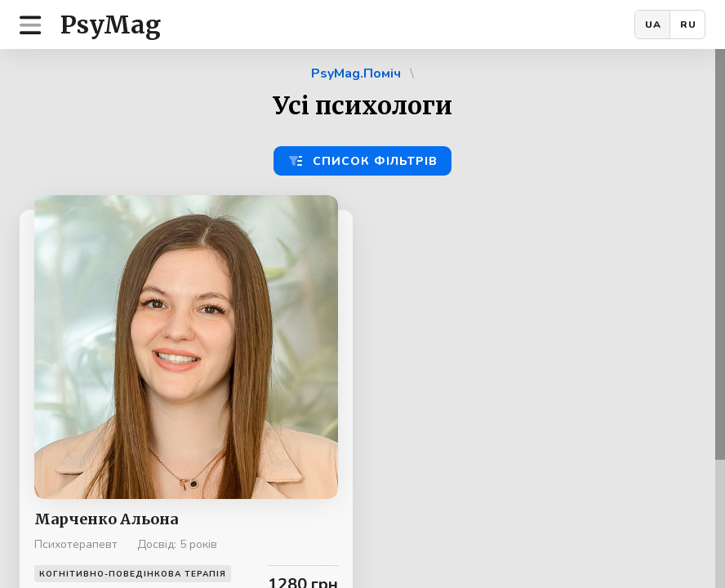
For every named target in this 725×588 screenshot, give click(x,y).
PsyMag (111, 24)
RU (688, 24)
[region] (362, 318)
